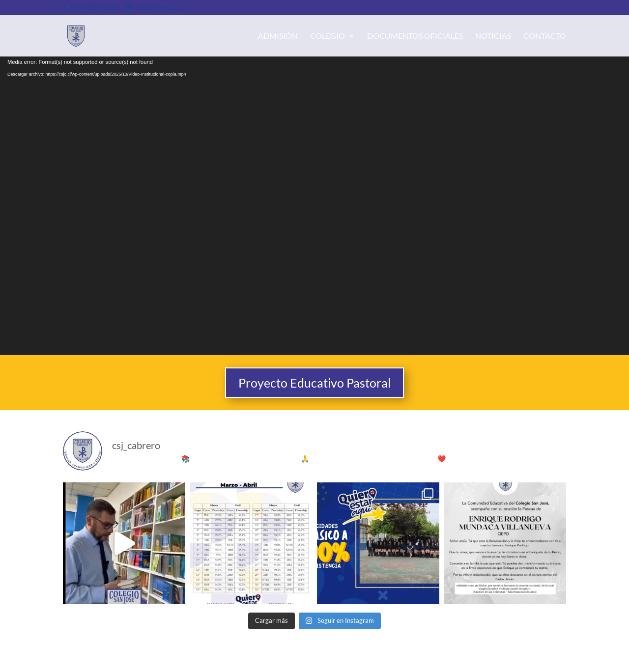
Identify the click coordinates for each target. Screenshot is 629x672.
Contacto (545, 36)
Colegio (328, 36)
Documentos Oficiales (415, 36)
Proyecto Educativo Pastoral (314, 383)
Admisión (278, 36)
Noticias (493, 36)
